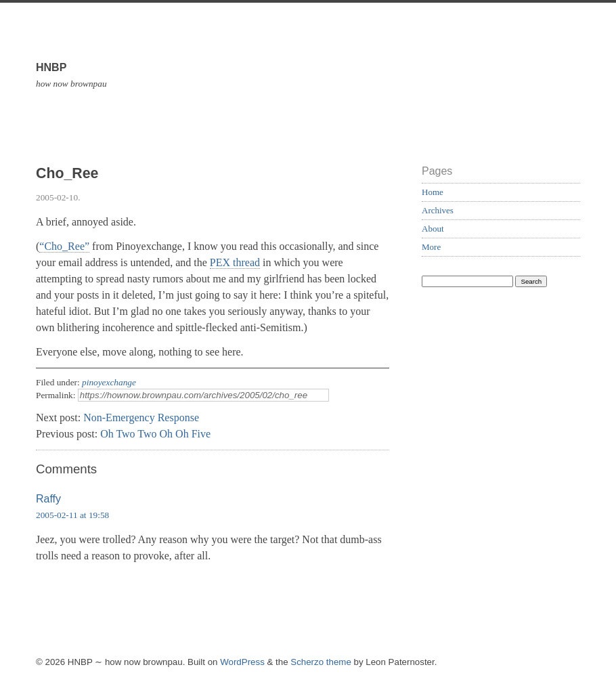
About (433, 229)
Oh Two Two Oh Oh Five (155, 434)
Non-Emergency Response (141, 417)
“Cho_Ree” (64, 246)
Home (433, 192)
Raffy (48, 499)
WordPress (242, 662)
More (431, 247)
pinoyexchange (109, 382)
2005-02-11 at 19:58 (72, 515)
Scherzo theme (321, 662)
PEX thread (235, 262)
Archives (438, 210)
